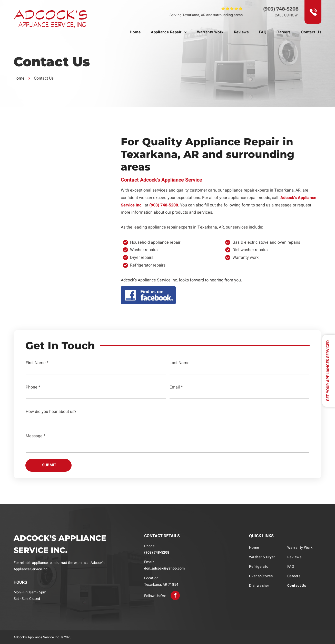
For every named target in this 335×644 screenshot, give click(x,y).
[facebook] (175, 595)
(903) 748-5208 (281, 9)
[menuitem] (130, 32)
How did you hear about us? (51, 412)
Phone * (33, 387)
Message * (36, 436)
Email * (176, 387)
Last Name (180, 363)
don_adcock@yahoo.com (164, 568)
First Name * (37, 363)
